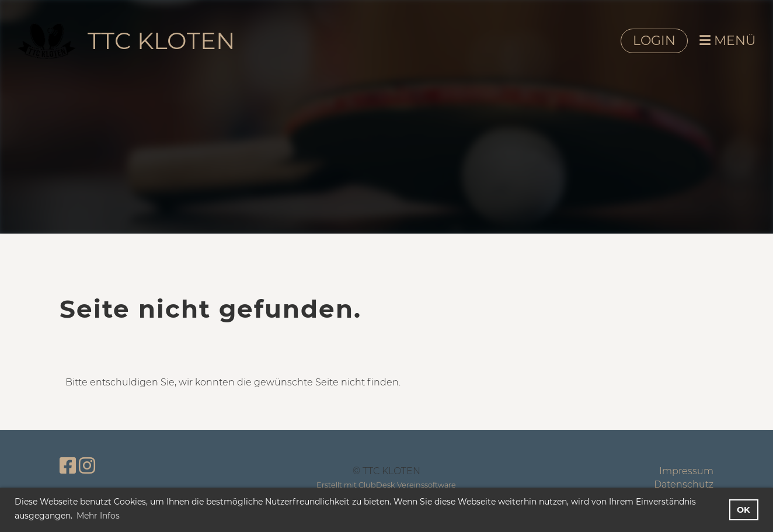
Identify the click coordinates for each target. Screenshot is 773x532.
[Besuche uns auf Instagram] (87, 466)
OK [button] (744, 510)
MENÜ (727, 41)
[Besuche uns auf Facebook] (68, 466)
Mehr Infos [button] (98, 516)
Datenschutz (684, 484)
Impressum (686, 471)
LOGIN (654, 41)
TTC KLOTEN (161, 41)
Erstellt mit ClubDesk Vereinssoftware (386, 485)
